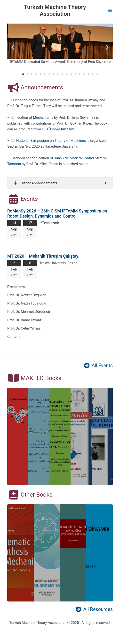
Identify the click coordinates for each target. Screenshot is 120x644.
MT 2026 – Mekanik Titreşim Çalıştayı (43, 256)
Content (13, 337)
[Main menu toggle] (110, 10)
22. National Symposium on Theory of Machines (48, 141)
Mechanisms (43, 118)
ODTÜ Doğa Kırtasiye (58, 129)
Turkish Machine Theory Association (55, 10)
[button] (13, 47)
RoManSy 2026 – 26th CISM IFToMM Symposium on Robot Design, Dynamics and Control (57, 214)
